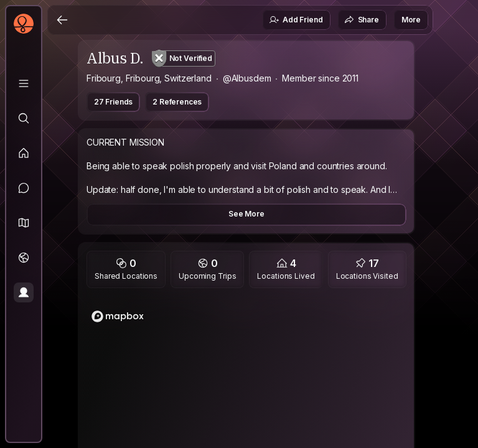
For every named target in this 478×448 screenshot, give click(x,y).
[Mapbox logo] (118, 316)
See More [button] (246, 214)
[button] (24, 223)
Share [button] (362, 20)
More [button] (411, 20)
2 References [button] (177, 102)
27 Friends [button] (113, 102)
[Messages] (24, 188)
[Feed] (24, 153)
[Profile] (24, 292)
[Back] (62, 20)
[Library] (24, 83)
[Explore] (24, 118)
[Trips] (24, 258)
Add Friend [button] (296, 20)
